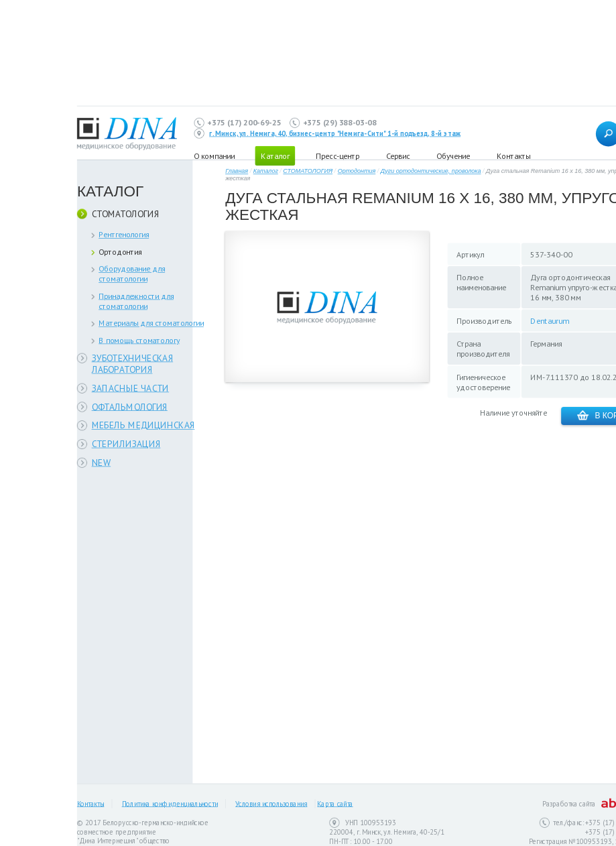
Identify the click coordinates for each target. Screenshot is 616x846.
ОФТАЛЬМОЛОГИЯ (130, 407)
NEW (102, 462)
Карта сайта (335, 804)
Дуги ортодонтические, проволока (431, 171)
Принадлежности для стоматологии (136, 301)
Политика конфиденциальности (170, 804)
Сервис (398, 155)
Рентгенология (124, 234)
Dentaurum (549, 321)
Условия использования (271, 804)
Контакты (513, 155)
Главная (237, 171)
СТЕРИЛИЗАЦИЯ (126, 444)
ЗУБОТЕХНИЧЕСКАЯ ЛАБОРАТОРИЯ (133, 364)
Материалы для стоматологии (151, 323)
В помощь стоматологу (139, 340)
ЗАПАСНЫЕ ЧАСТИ (131, 388)
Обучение (453, 155)
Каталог (266, 171)
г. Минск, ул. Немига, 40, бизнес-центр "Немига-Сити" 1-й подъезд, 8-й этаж (335, 133)
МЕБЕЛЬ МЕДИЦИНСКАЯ (143, 425)
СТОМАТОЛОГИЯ (126, 214)
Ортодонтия (120, 252)
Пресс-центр (337, 155)
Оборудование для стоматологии (132, 274)
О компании (214, 155)
